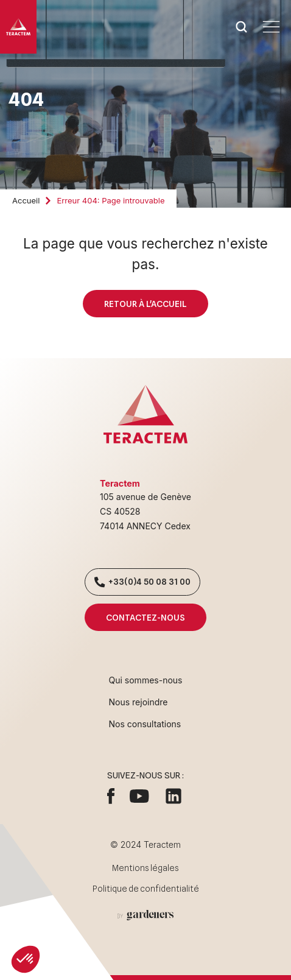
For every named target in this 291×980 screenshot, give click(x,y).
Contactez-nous (145, 617)
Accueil (26, 200)
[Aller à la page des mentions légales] (145, 915)
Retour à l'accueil (145, 304)
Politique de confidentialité (146, 889)
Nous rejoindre (138, 702)
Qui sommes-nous (146, 680)
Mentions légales (145, 868)
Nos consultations (145, 724)
